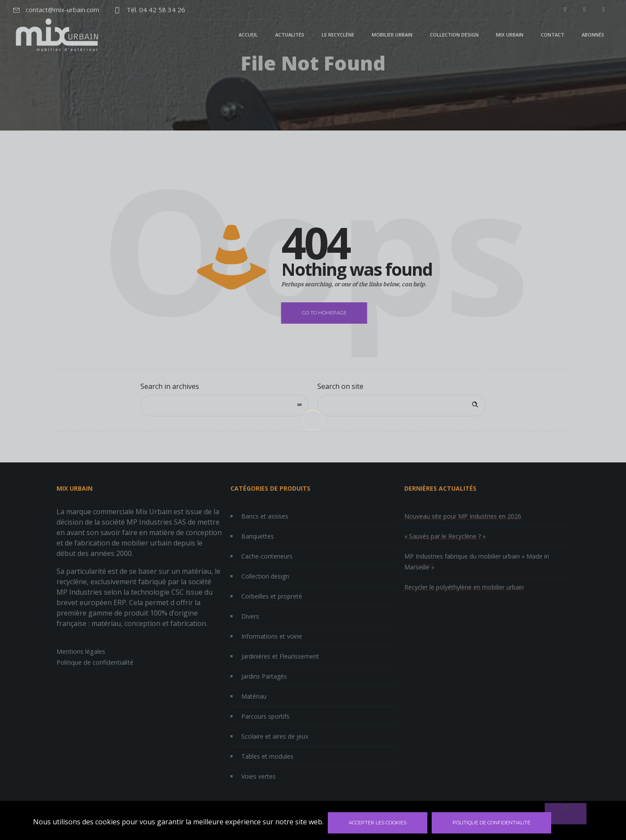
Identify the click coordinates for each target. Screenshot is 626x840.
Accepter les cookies (378, 823)
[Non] (566, 814)
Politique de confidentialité (491, 823)
